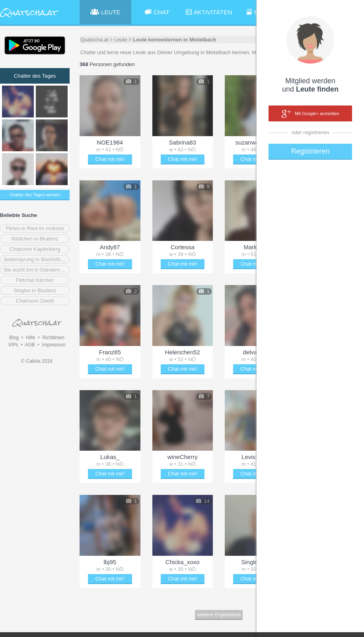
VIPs (13, 345)
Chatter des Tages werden (35, 195)
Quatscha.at (94, 40)
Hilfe (31, 338)
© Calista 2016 (37, 361)
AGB (30, 345)
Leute (121, 40)
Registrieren (310, 151)
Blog (14, 338)
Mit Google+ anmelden (310, 114)
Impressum (54, 345)
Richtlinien (53, 338)
